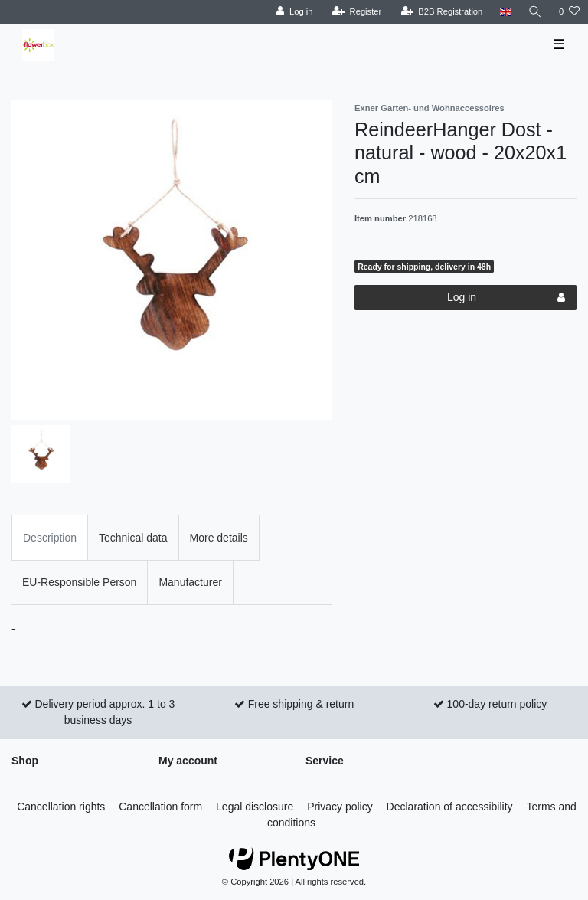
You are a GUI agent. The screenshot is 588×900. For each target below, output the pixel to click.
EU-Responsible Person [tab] (79, 582)
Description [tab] (50, 538)
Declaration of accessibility (450, 807)
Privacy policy (340, 807)
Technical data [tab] (133, 538)
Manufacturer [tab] (190, 582)
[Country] (505, 12)
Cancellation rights (61, 807)
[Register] (357, 12)
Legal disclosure (255, 807)
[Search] (535, 12)
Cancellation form (160, 807)
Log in (506, 298)
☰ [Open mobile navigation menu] (559, 44)
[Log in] (294, 12)
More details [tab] (219, 538)
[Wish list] (569, 12)
